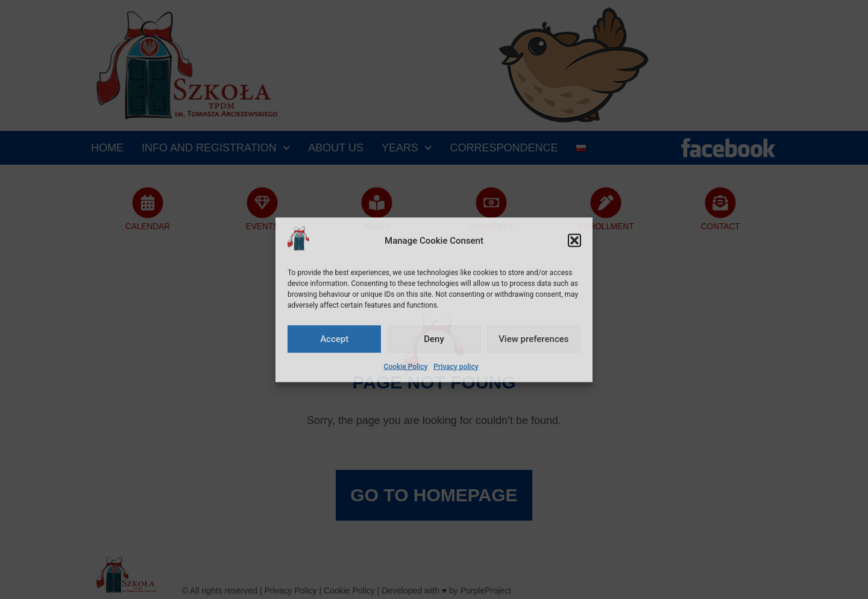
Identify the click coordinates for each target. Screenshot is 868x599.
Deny (434, 339)
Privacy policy (456, 366)
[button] (574, 241)
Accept (334, 339)
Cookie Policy (405, 366)
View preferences (533, 339)
